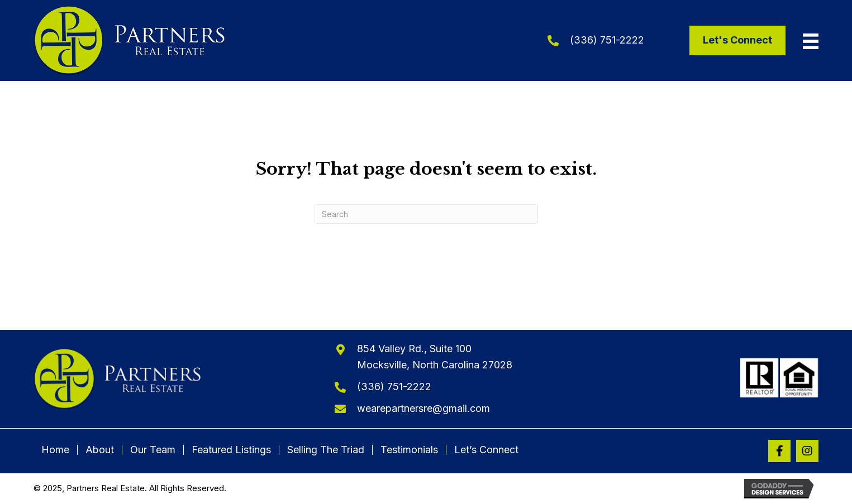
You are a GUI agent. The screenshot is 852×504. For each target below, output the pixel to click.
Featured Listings (231, 450)
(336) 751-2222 (607, 40)
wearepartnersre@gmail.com (423, 408)
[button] (779, 451)
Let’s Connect (486, 450)
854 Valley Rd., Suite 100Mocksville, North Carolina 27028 (435, 357)
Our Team (153, 450)
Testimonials (409, 450)
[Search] (426, 214)
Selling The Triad (326, 450)
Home (55, 450)
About (100, 450)
